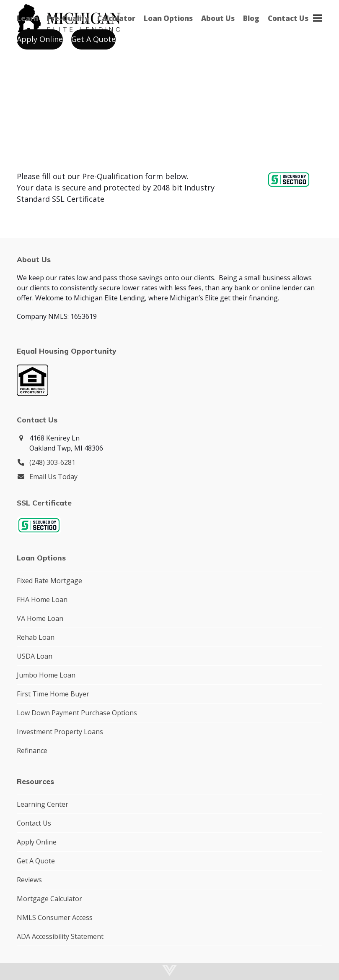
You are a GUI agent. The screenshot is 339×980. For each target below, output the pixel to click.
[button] (318, 18)
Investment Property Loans (60, 732)
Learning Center (43, 804)
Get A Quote (36, 861)
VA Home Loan (40, 618)
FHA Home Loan (42, 599)
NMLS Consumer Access (55, 917)
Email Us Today (53, 477)
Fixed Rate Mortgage (49, 581)
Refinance (32, 751)
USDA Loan (35, 656)
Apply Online (37, 842)
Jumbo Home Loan (46, 675)
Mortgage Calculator (49, 899)
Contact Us (34, 823)
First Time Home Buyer (53, 694)
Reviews (29, 880)
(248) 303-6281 (52, 462)
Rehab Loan (36, 637)
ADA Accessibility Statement (60, 936)
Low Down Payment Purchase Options (77, 713)
